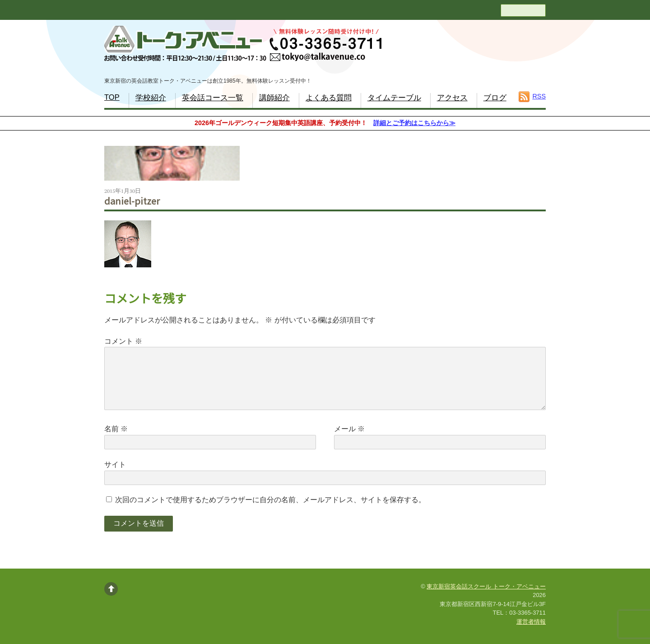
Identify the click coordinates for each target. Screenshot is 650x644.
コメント (123, 341)
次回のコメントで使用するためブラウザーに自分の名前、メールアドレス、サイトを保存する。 (270, 500)
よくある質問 (329, 98)
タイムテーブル (394, 98)
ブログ (495, 98)
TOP (112, 97)
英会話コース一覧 (213, 98)
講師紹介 (274, 98)
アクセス (452, 98)
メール (349, 429)
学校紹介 (151, 98)
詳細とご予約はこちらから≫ (414, 123)
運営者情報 (531, 622)
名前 (116, 429)
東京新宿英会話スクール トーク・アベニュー (486, 586)
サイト (115, 464)
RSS (539, 96)
